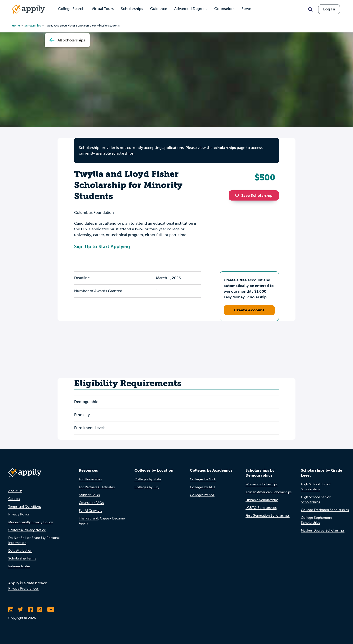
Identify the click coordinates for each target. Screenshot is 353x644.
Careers (14, 499)
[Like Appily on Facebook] (30, 609)
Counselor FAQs (91, 503)
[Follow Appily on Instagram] (11, 609)
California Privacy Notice (27, 530)
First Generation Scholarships (268, 516)
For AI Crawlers (90, 511)
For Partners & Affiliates (97, 487)
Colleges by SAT (202, 495)
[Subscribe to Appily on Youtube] (51, 609)
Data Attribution (20, 551)
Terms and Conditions (25, 507)
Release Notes (19, 566)
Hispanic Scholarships (262, 500)
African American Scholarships (268, 492)
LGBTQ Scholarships (261, 508)
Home (16, 26)
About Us (15, 491)
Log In (329, 9)
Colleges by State (148, 479)
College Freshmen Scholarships (325, 510)
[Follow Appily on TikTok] (40, 609)
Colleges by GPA (203, 479)
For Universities (90, 479)
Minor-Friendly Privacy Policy (31, 522)
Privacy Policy (19, 514)
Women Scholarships (261, 484)
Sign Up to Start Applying (102, 246)
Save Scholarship (254, 195)
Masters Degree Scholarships (323, 530)
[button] (238, 195)
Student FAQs (89, 495)
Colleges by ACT (203, 487)
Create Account (249, 310)
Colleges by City (147, 487)
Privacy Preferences (23, 588)
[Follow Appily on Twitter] (20, 609)
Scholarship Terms (22, 558)
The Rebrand (88, 518)
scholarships (33, 26)
